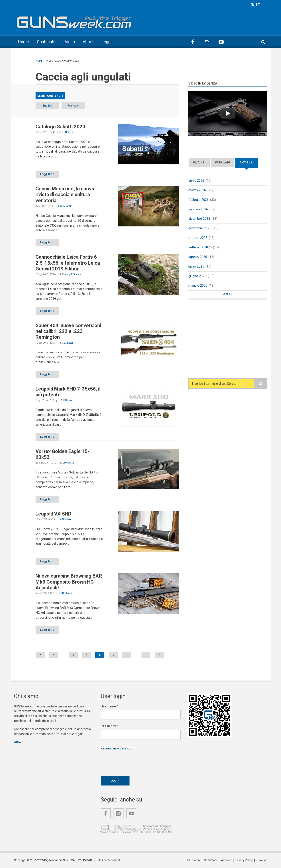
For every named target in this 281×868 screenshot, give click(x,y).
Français (73, 106)
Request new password (117, 748)
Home (23, 42)
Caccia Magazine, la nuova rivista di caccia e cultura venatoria (65, 195)
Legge (107, 42)
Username (109, 706)
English (47, 106)
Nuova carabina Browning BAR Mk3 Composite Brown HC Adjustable (69, 582)
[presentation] (134, 762)
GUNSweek (67, 132)
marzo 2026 (197, 190)
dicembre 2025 (199, 219)
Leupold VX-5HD (53, 514)
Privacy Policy (244, 860)
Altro (87, 42)
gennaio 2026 (198, 209)
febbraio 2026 (198, 200)
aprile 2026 (196, 181)
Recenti (199, 162)
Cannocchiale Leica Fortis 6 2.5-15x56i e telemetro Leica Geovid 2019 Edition (68, 263)
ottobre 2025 (198, 238)
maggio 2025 (198, 286)
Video (70, 42)
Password (109, 726)
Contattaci (210, 860)
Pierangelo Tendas (71, 274)
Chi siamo (194, 860)
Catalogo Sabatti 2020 (60, 127)
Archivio (247, 162)
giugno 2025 (197, 276)
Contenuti (46, 42)
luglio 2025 (196, 266)
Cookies (262, 860)
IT (257, 5)
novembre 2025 (200, 228)
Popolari (222, 162)
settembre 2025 (200, 247)
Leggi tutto (47, 174)
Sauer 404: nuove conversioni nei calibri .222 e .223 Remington (68, 331)
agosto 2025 (198, 257)
